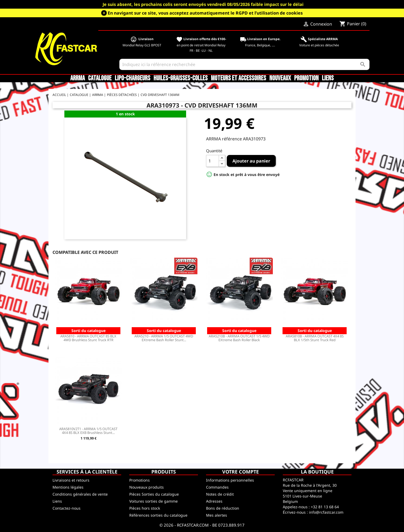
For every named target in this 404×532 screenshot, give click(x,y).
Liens (328, 78)
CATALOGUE (100, 78)
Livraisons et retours (71, 480)
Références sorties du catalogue (158, 515)
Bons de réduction (223, 508)
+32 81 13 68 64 (325, 507)
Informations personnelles (230, 480)
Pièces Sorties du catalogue (154, 494)
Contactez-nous (67, 508)
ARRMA (78, 78)
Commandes (217, 487)
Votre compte (241, 472)
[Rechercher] (244, 64)
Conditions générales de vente (80, 494)
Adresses (214, 501)
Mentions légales (68, 487)
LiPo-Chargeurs (133, 78)
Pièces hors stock (145, 508)
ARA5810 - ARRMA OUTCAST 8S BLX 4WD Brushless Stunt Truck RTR (88, 338)
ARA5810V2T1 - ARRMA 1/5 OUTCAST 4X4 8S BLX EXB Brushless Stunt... (88, 431)
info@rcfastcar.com (326, 512)
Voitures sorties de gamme (154, 501)
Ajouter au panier (251, 161)
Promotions (140, 480)
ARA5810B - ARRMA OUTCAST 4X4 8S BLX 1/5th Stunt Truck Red (315, 338)
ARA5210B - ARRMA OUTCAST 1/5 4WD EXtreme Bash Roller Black (239, 338)
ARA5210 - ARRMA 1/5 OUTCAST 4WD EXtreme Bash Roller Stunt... (164, 338)
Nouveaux (280, 78)
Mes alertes (217, 515)
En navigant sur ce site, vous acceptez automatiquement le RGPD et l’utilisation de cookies (205, 13)
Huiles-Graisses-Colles (181, 78)
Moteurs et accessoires (238, 78)
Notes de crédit (220, 494)
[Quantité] (213, 161)
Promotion (306, 78)
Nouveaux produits (147, 487)
